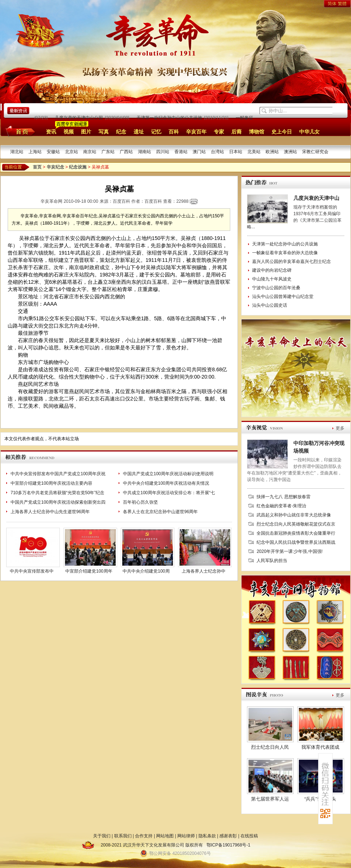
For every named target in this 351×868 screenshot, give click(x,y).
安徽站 (53, 152)
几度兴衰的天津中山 (316, 198)
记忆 (156, 132)
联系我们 (123, 836)
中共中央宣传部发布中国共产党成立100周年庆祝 (58, 474)
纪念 (121, 132)
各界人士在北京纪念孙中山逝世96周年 (160, 512)
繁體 (342, 4)
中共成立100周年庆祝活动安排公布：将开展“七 (169, 493)
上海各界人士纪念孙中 (204, 571)
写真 (104, 132)
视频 (69, 132)
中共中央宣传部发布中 (32, 571)
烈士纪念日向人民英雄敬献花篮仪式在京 (296, 524)
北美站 (254, 152)
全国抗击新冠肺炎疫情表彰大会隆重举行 (296, 533)
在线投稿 (249, 836)
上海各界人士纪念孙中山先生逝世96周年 (50, 512)
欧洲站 (272, 152)
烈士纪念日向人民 (270, 747)
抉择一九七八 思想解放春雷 (283, 497)
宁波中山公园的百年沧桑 (276, 288)
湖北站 (17, 152)
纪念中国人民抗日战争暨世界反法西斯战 (296, 542)
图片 (86, 132)
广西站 (126, 152)
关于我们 (102, 836)
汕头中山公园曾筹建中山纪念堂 (283, 297)
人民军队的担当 (272, 561)
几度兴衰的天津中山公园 (81, 118)
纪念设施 (78, 167)
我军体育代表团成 (320, 747)
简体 (332, 4)
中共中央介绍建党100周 (146, 571)
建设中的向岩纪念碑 (272, 270)
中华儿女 (309, 132)
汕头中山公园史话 (270, 305)
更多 (340, 428)
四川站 (163, 152)
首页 (19, 131)
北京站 (72, 152)
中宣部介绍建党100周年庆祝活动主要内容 (51, 483)
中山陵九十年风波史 (272, 279)
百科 (174, 132)
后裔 (236, 132)
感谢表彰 (228, 836)
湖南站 (144, 152)
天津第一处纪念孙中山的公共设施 (171, 118)
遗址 (139, 132)
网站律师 (186, 836)
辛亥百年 (196, 132)
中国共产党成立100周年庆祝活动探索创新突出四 (58, 502)
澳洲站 (290, 152)
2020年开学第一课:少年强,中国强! (290, 551)
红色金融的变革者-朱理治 (281, 506)
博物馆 (256, 132)
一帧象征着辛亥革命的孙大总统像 (285, 253)
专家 (219, 132)
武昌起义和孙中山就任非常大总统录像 (294, 515)
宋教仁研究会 (315, 152)
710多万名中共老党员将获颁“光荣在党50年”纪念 (57, 493)
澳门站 (199, 152)
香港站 (181, 152)
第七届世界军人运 (270, 799)
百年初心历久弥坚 (140, 502)
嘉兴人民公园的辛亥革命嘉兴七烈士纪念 (292, 261)
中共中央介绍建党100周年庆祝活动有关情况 (166, 483)
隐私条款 (207, 836)
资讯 (51, 132)
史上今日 (282, 132)
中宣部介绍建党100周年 (89, 571)
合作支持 (144, 836)
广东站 (108, 152)
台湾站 (217, 152)
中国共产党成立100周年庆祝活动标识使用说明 (168, 474)
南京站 (90, 152)
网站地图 (165, 836)
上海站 (35, 152)
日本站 (236, 152)
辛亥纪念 (55, 167)
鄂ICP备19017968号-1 (228, 845)
